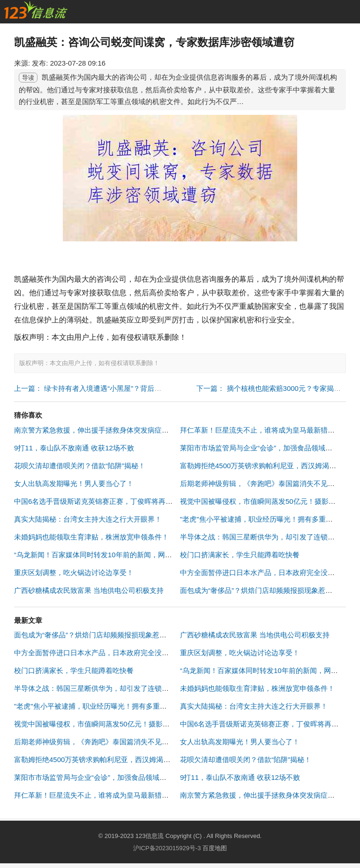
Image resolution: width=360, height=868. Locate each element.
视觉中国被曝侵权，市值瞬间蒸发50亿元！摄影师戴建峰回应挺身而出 (124, 724)
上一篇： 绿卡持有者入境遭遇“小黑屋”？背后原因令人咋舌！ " (111, 388)
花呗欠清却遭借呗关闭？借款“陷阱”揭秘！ (80, 466)
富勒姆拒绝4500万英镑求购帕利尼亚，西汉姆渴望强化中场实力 (113, 759)
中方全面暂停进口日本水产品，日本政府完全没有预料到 (268, 572)
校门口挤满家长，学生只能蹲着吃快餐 (240, 555)
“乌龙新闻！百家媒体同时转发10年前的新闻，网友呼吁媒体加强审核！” (126, 555)
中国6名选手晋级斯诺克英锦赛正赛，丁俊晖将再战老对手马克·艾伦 (119, 501)
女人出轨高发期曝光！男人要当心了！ (74, 483)
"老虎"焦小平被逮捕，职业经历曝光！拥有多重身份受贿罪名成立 (115, 706)
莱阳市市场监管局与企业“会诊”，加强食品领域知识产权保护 (108, 777)
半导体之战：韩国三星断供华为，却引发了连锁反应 (261, 537)
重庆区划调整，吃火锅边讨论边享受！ (74, 572)
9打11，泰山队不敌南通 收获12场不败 (74, 448)
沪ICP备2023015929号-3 (167, 848)
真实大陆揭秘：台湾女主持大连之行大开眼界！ (88, 519)
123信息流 (150, 836)
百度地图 (215, 848)
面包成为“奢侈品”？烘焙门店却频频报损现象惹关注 (260, 590)
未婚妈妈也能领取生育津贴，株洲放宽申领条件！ (91, 537)
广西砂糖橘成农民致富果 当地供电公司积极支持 (89, 590)
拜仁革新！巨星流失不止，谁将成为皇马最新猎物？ (261, 430)
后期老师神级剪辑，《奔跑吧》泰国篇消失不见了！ (261, 483)
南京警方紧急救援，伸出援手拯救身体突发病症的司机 (98, 430)
